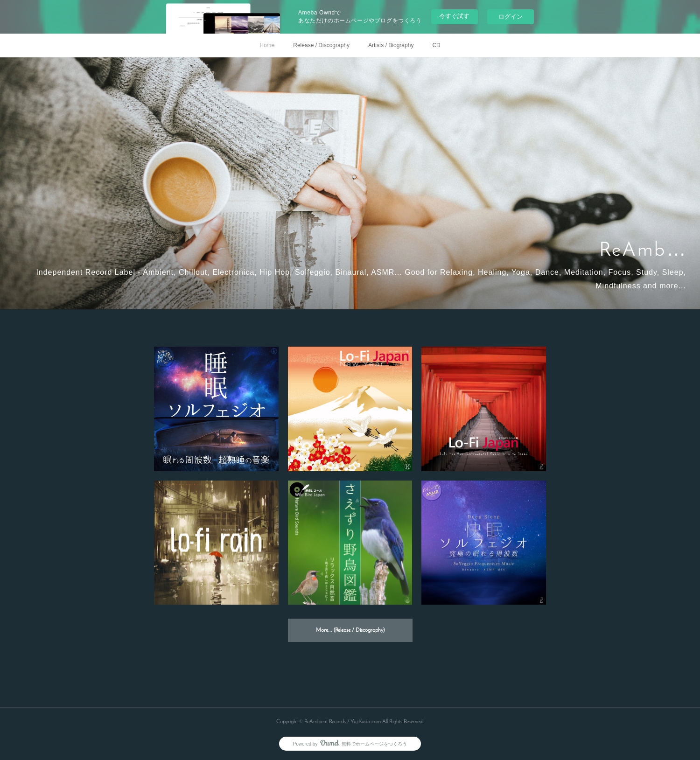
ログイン (511, 17)
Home (267, 45)
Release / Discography (321, 45)
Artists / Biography (391, 45)
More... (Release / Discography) (350, 630)
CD (436, 45)
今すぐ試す (454, 16)
